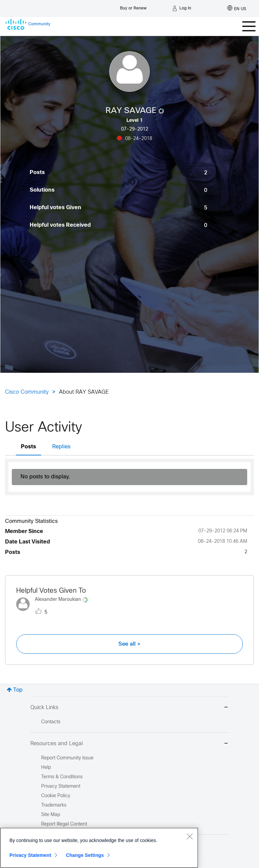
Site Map (51, 815)
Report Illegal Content (64, 824)
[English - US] (237, 8)
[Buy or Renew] (133, 7)
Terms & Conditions (62, 777)
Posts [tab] (28, 447)
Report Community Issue (67, 758)
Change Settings (85, 855)
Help (46, 768)
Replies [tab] (61, 447)
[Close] (190, 836)
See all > (129, 644)
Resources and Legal (129, 744)
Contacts (51, 722)
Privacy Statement (30, 855)
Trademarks (54, 805)
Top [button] (18, 690)
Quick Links (129, 708)
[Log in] (182, 8)
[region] (99, 848)
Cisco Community (27, 392)
